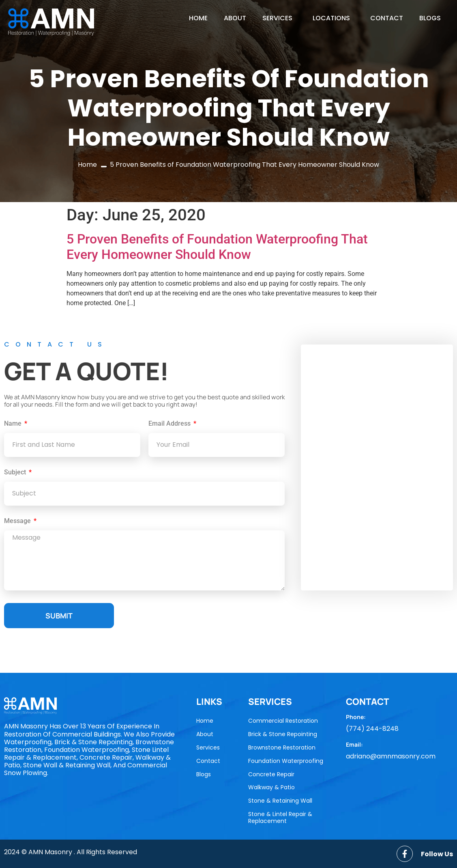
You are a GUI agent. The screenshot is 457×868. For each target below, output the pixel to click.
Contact (387, 18)
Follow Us (437, 854)
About (235, 18)
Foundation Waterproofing (286, 761)
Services (277, 18)
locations (331, 18)
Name (14, 424)
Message (18, 521)
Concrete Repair (271, 774)
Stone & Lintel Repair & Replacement (280, 817)
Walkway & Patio (271, 787)
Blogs (430, 18)
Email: (354, 744)
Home (198, 18)
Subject (16, 473)
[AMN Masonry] (377, 467)
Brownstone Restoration (282, 747)
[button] (279, 18)
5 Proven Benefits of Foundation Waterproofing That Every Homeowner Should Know (217, 247)
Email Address (170, 424)
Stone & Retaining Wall (280, 801)
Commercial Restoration (283, 721)
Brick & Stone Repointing (283, 734)
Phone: (356, 717)
